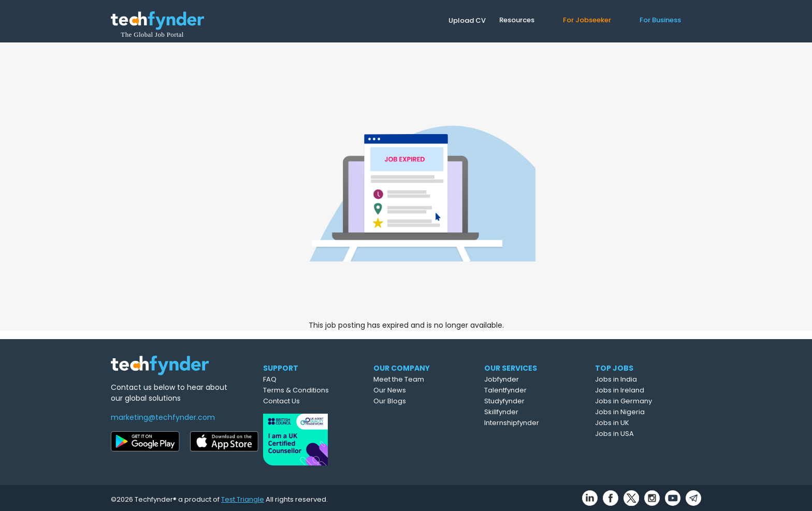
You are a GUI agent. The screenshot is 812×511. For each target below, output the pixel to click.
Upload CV (467, 20)
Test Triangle (243, 496)
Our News (415, 390)
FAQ (290, 379)
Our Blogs (415, 401)
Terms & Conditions (316, 390)
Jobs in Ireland (644, 390)
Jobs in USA (639, 434)
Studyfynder (530, 401)
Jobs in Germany (648, 401)
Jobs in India (640, 379)
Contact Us (302, 401)
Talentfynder (531, 390)
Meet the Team (424, 379)
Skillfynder (527, 412)
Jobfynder (527, 379)
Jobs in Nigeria (644, 412)
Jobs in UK (636, 423)
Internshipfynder (538, 423)
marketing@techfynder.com (163, 417)
